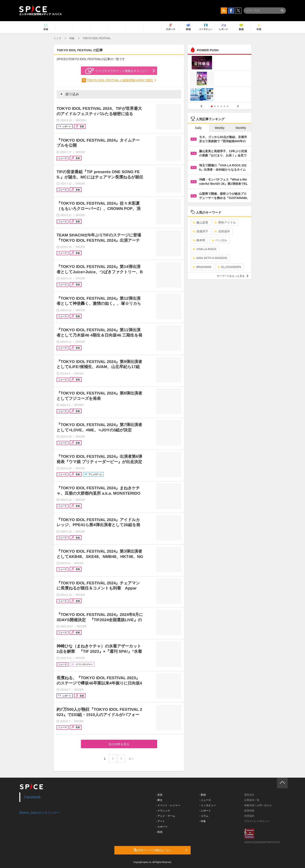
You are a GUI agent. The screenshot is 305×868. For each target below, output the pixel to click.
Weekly (220, 128)
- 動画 (203, 795)
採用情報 (249, 811)
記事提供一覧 (252, 800)
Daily (198, 128)
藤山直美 (200, 222)
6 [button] (228, 106)
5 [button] (224, 106)
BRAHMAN (202, 267)
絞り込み (69, 94)
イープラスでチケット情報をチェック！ (117, 71)
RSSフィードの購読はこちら (161, 850)
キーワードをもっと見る (232, 276)
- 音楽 (159, 795)
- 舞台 (159, 800)
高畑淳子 (200, 231)
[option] (220, 79)
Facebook (33, 797)
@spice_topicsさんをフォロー (39, 813)
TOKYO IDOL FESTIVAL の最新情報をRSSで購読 (120, 80)
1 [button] (212, 106)
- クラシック (163, 811)
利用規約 (249, 816)
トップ (57, 38)
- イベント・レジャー (168, 805)
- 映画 (159, 832)
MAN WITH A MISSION (210, 258)
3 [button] (218, 106)
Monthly (241, 128)
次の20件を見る (119, 744)
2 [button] (215, 106)
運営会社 (249, 795)
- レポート (205, 811)
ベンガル (219, 240)
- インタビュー (208, 805)
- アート (160, 821)
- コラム (204, 816)
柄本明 (199, 240)
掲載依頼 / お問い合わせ (258, 805)
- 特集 (203, 821)
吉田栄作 (222, 231)
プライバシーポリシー (257, 821)
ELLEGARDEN (229, 267)
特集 (72, 38)
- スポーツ (162, 827)
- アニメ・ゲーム (166, 816)
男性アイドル (225, 222)
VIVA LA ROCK (205, 249)
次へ (131, 759)
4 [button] (221, 106)
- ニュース (205, 800)
